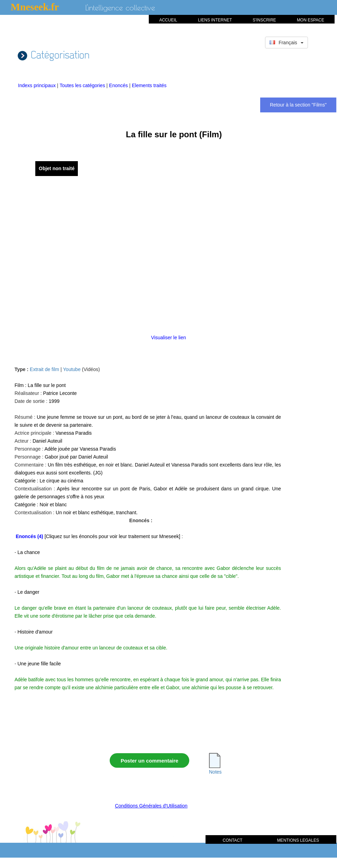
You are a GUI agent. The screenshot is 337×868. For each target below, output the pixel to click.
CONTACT (233, 840)
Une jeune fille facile (39, 664)
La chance (29, 552)
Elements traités (149, 85)
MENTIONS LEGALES (298, 840)
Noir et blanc (53, 505)
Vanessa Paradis (74, 433)
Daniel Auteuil (47, 441)
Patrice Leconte (60, 393)
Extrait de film (44, 369)
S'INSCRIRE (264, 20)
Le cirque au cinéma (61, 481)
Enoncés (119, 85)
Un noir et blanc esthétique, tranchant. (97, 513)
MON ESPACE (311, 20)
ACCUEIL (168, 20)
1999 (54, 401)
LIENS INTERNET (215, 20)
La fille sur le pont (47, 385)
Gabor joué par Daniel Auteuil (76, 457)
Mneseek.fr (35, 7)
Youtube (72, 369)
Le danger (29, 592)
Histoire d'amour (35, 632)
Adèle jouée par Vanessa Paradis (80, 449)
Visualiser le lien (169, 338)
